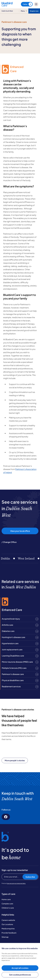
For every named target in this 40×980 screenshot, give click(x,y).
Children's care (8, 908)
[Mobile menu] (36, 4)
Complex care (7, 904)
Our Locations (7, 924)
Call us (28, 4)
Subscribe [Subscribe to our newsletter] (30, 877)
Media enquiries (8, 929)
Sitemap (5, 937)
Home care (6, 899)
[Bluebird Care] (7, 6)
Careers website (8, 920)
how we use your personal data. (16, 883)
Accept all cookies (20, 968)
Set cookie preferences (20, 975)
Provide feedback (9, 933)
